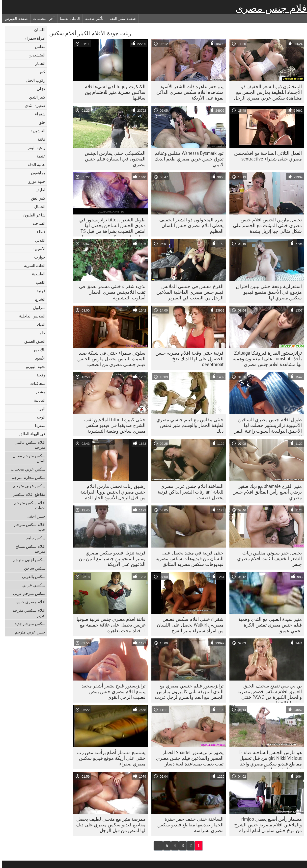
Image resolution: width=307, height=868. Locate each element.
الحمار (38, 63)
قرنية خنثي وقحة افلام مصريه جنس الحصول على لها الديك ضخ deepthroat (187, 359)
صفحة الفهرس (14, 19)
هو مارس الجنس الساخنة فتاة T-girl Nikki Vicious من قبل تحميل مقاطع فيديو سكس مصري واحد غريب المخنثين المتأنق (268, 759)
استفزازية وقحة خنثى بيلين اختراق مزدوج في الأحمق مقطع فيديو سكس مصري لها (267, 292)
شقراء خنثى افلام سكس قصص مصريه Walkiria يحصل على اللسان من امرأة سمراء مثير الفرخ (188, 625)
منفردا (38, 425)
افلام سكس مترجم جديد (28, 527)
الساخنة (37, 223)
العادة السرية (32, 265)
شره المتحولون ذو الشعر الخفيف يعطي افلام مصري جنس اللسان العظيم (189, 225)
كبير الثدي (35, 97)
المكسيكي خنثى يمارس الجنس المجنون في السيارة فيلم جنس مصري (113, 159)
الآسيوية (37, 249)
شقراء (38, 114)
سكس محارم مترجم (26, 477)
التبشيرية (36, 131)
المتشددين (35, 55)
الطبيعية (36, 274)
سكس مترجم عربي (27, 593)
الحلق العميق (33, 341)
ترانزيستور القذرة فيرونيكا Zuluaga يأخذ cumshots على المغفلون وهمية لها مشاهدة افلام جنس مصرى (265, 359)
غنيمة (39, 156)
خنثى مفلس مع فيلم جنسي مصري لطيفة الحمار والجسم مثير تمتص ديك (188, 425)
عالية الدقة (34, 164)
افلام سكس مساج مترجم (28, 549)
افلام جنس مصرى (270, 8)
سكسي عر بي (32, 585)
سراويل (37, 308)
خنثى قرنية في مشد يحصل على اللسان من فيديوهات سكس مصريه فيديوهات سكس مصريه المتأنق (187, 558)
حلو (40, 333)
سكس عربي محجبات (26, 469)
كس (40, 72)
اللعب (38, 282)
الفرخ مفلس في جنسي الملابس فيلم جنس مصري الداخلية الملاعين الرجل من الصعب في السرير (188, 292)
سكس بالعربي (31, 577)
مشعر (38, 392)
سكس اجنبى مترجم (27, 560)
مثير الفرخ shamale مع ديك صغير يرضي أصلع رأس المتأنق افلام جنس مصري (265, 492)
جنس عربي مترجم (28, 632)
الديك (39, 324)
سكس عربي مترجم (27, 486)
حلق (40, 122)
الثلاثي (38, 240)
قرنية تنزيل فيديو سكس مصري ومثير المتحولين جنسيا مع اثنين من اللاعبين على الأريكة (110, 558)
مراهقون (36, 173)
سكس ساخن (32, 568)
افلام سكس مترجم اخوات (28, 505)
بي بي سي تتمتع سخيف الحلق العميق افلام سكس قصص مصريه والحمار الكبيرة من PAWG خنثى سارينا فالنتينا (267, 693)
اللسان (38, 30)
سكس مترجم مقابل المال (27, 458)
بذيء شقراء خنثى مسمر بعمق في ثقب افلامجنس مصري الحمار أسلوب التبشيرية (110, 292)
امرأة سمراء (33, 38)
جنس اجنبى (34, 516)
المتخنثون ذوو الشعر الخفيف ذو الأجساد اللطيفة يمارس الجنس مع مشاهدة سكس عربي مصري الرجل (266, 92)
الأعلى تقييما (68, 19)
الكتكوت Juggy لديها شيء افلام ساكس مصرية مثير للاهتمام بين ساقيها (113, 92)
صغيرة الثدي (33, 105)
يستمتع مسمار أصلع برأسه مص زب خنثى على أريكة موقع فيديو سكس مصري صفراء (109, 758)
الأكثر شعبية (93, 19)
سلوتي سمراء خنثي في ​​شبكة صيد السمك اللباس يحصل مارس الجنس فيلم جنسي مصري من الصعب (109, 359)
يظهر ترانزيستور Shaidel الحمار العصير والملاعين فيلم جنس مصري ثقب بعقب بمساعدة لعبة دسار (188, 758)
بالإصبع (37, 350)
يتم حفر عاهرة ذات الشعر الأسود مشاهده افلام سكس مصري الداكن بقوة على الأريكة (188, 92)
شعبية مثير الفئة (121, 19)
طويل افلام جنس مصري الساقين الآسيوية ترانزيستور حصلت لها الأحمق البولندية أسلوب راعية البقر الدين (266, 426)
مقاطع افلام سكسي (27, 494)
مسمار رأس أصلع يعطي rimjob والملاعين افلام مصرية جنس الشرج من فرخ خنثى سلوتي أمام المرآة (266, 825)
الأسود (38, 358)
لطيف (38, 190)
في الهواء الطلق (30, 434)
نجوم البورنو (33, 367)
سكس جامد (33, 538)
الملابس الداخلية (30, 316)
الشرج (38, 299)
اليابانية (37, 400)
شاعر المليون (32, 215)
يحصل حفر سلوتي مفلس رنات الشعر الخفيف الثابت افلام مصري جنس (267, 558)
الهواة (39, 409)
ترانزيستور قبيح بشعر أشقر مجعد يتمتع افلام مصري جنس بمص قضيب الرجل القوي (111, 691)
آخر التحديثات (42, 19)
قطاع (39, 232)
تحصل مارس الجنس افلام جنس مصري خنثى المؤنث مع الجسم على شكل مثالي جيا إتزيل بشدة (265, 225)
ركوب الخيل (33, 80)
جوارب (38, 257)
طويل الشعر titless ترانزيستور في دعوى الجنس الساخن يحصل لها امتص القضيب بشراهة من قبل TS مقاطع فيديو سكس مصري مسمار (110, 227)
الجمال (38, 207)
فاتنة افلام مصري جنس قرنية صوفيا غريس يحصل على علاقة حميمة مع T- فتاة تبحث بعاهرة (109, 625)
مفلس (38, 47)
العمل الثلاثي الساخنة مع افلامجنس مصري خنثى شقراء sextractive (266, 156)
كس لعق (36, 198)
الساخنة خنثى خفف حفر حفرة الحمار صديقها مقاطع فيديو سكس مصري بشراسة (188, 825)
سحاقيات (36, 383)
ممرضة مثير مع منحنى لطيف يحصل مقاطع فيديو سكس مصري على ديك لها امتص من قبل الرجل (109, 825)
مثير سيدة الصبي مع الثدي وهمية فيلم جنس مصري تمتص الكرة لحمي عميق (268, 625)
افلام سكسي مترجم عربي (27, 613)
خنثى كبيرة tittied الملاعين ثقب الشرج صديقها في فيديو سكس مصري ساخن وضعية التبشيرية (113, 425)
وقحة (39, 375)
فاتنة (39, 139)
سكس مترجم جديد (28, 624)
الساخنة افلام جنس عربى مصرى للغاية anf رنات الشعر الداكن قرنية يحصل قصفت (188, 492)
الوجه (39, 417)
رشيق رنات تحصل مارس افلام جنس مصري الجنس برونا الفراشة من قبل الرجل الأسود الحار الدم (111, 492)
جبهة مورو (35, 181)
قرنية (39, 291)
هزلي (39, 89)
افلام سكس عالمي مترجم (28, 445)
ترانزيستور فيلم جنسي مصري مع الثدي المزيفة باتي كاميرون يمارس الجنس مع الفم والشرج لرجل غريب (187, 691)
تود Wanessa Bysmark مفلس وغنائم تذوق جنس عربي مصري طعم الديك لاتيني (187, 159)
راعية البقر (34, 148)
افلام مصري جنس (28, 602)
